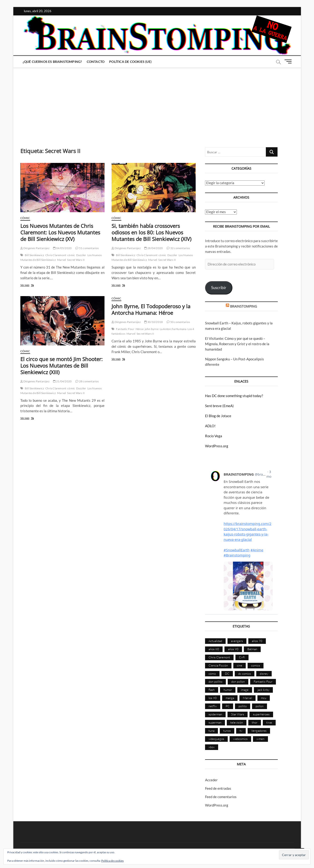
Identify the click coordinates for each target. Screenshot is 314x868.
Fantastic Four (125, 329)
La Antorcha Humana (173, 329)
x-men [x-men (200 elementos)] (260, 739)
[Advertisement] (157, 103)
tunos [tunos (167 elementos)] (227, 731)
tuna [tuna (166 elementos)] (211, 731)
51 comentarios (87, 248)
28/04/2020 (153, 248)
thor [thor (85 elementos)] (255, 722)
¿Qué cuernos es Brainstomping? (52, 62)
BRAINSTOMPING (244, 306)
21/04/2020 (62, 381)
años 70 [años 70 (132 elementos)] (257, 641)
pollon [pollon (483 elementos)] (260, 706)
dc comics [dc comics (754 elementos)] (245, 674)
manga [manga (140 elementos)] (230, 698)
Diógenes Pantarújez (35, 248)
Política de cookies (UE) (130, 62)
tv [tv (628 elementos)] (241, 731)
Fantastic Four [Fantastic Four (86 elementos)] (263, 681)
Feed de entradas (218, 788)
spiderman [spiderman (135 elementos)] (215, 714)
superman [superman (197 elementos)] (215, 722)
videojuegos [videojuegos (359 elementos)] (216, 739)
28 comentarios (87, 381)
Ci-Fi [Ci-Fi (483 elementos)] (242, 657)
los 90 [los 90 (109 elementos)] (213, 698)
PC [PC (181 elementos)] (228, 706)
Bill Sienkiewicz (34, 255)
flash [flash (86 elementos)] (212, 690)
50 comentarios (178, 322)
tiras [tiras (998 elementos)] (269, 722)
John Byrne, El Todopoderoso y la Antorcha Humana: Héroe (151, 309)
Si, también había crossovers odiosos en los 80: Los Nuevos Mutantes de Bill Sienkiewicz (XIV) (151, 232)
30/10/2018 (153, 322)
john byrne (152, 329)
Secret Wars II (76, 260)
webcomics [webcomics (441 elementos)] (240, 739)
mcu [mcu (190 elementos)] (264, 698)
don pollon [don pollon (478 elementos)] (238, 681)
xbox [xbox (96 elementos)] (212, 747)
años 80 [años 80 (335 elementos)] (214, 649)
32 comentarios (178, 248)
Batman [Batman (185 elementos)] (252, 649)
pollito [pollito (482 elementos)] (243, 706)
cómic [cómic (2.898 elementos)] (212, 674)
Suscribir (219, 288)
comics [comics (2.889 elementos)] (256, 665)
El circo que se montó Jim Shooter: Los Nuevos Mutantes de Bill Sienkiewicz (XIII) (61, 366)
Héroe (140, 329)
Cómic (25, 218)
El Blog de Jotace (218, 416)
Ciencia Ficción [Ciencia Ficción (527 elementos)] (218, 665)
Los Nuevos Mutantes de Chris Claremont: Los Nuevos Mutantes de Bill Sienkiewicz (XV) (60, 232)
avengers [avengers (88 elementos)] (237, 641)
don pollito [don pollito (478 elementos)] (215, 681)
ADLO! (210, 426)
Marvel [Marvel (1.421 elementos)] (247, 698)
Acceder (211, 780)
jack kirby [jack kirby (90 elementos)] (263, 690)
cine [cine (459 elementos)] (240, 665)
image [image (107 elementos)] (245, 690)
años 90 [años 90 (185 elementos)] (233, 649)
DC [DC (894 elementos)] (227, 674)
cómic (71, 255)
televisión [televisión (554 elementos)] (237, 722)
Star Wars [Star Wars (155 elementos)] (238, 714)
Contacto (96, 62)
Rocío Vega (214, 436)
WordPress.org (217, 446)
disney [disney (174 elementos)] (264, 674)
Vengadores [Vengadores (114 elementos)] (259, 731)
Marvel (61, 260)
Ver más (32, 285)
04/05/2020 (62, 248)
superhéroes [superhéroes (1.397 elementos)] (261, 714)
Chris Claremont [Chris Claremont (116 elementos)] (219, 657)
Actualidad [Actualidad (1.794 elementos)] (215, 641)
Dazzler (81, 255)
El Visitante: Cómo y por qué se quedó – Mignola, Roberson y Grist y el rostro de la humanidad (237, 344)
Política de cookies (112, 861)
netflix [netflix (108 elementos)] (213, 706)
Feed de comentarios (221, 797)
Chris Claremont (56, 255)
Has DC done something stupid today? (234, 396)
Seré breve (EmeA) (219, 406)
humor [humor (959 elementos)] (228, 690)
